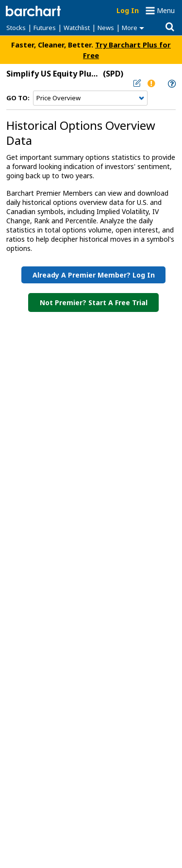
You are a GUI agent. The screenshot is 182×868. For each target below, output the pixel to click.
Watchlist (77, 28)
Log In (128, 10)
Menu (166, 10)
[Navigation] (90, 98)
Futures (45, 28)
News (106, 28)
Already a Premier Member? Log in (94, 275)
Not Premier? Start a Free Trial (94, 302)
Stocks (16, 28)
